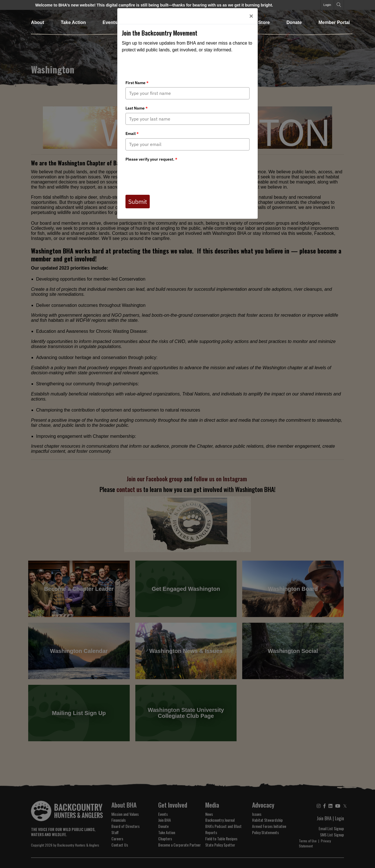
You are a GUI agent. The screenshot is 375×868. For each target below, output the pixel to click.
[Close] (251, 16)
